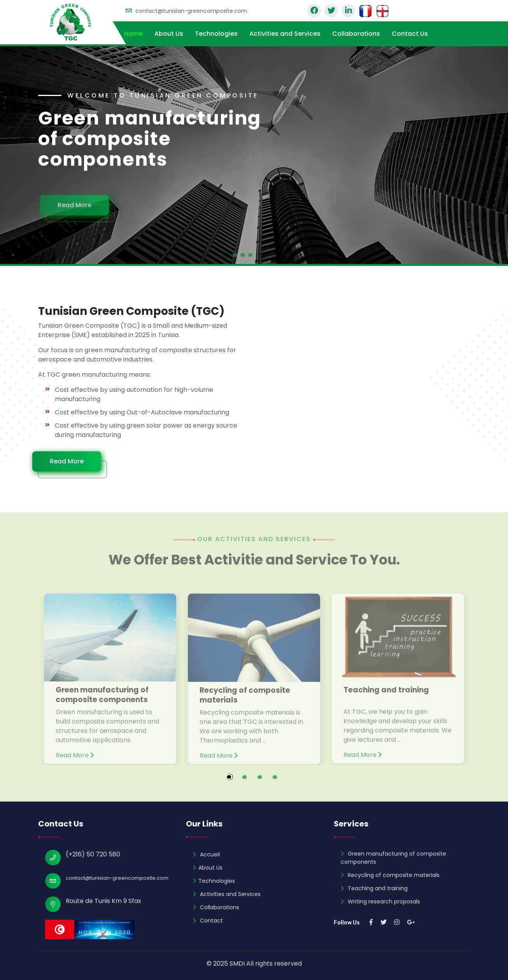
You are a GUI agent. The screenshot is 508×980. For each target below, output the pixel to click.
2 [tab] (252, 781)
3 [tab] (267, 781)
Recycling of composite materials (390, 875)
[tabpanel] (254, 155)
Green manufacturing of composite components (393, 858)
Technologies (216, 34)
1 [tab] (237, 781)
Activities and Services (285, 34)
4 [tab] (282, 781)
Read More (80, 205)
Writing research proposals (380, 901)
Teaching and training (374, 888)
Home (133, 34)
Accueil (206, 854)
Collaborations (356, 34)
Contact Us (410, 34)
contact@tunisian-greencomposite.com (191, 11)
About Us (169, 34)
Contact (208, 921)
